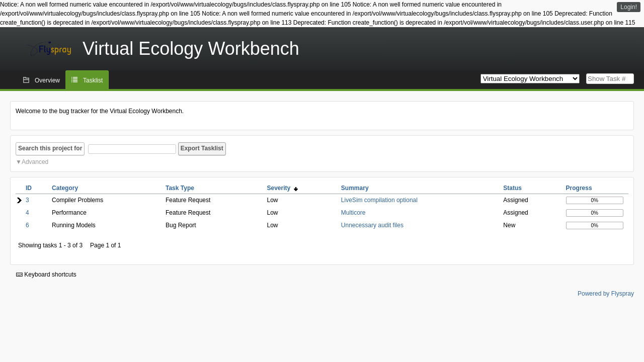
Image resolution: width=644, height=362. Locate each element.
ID (29, 188)
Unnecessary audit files (372, 225)
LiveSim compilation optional (379, 200)
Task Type (180, 188)
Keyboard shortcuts (46, 275)
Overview (47, 80)
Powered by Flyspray (606, 294)
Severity (282, 188)
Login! (629, 7)
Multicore (353, 213)
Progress (579, 188)
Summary (355, 188)
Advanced (35, 162)
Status (512, 188)
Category (65, 188)
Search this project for (50, 148)
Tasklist (93, 80)
